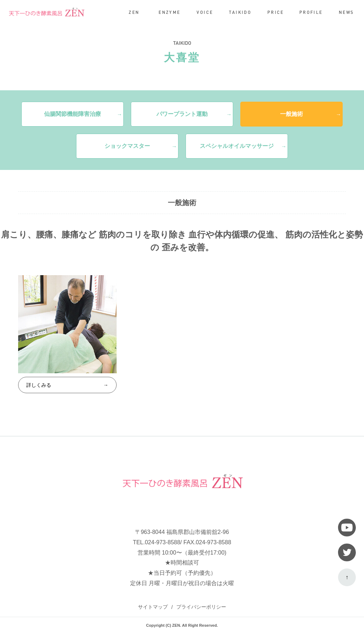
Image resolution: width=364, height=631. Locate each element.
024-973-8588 (162, 542)
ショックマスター (127, 146)
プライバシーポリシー (201, 607)
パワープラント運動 (182, 114)
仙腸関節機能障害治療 (73, 114)
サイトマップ (153, 607)
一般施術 (291, 114)
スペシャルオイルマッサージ (237, 146)
